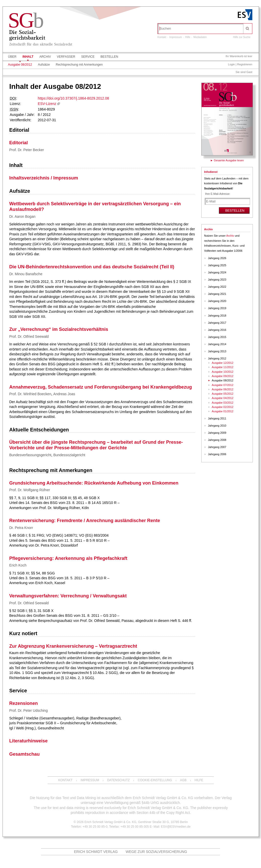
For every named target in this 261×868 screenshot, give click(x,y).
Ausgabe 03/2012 (223, 403)
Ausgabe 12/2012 (223, 363)
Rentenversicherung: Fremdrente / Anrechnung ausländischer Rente (85, 521)
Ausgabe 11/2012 (223, 367)
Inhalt (28, 57)
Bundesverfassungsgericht (30, 455)
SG (25, 20)
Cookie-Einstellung (155, 780)
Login (232, 64)
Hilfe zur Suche (242, 37)
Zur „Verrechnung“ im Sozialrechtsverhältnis (59, 329)
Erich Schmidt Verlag (96, 852)
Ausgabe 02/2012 (223, 407)
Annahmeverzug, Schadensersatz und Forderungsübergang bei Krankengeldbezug (101, 387)
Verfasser (66, 57)
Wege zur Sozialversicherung (156, 852)
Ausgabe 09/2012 (223, 376)
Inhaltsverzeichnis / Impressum (44, 178)
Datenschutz (118, 780)
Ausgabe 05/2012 (223, 394)
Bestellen (109, 57)
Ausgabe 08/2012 (20, 65)
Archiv (45, 57)
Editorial (19, 130)
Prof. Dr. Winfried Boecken (30, 394)
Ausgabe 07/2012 (223, 385)
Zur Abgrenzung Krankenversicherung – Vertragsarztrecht (73, 646)
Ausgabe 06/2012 (223, 389)
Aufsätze (44, 65)
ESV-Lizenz (47, 104)
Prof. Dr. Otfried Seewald (29, 336)
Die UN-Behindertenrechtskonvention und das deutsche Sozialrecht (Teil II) (92, 267)
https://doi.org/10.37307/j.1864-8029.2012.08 (73, 98)
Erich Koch (18, 565)
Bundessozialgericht (69, 455)
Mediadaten (200, 37)
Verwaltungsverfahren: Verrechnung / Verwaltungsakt (68, 596)
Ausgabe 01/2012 (223, 411)
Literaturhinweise (28, 741)
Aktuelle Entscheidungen (39, 430)
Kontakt (162, 37)
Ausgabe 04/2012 (223, 398)
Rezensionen (23, 703)
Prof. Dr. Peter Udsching (28, 710)
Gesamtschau (24, 754)
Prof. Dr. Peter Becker (27, 150)
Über (12, 57)
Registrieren (245, 64)
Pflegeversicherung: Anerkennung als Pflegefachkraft (68, 558)
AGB (183, 780)
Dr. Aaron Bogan (22, 216)
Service (88, 57)
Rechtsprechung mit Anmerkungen (79, 65)
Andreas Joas (64, 394)
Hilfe (188, 37)
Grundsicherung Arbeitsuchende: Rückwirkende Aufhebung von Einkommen (94, 483)
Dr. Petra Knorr (21, 528)
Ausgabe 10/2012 (223, 372)
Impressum (175, 37)
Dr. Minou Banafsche (26, 274)
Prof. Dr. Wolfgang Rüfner (30, 490)
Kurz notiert (23, 633)
